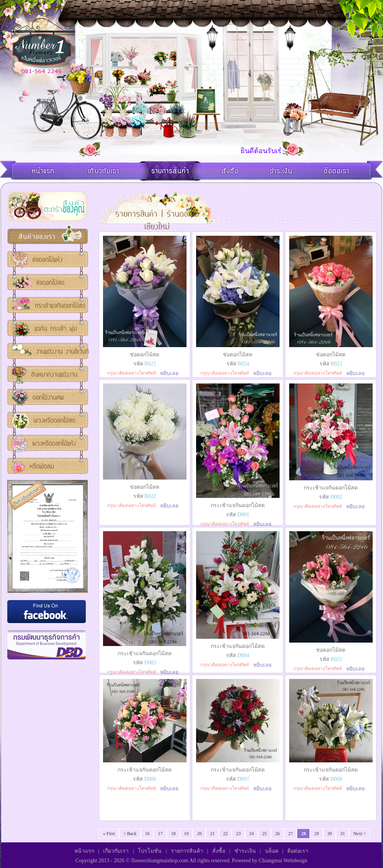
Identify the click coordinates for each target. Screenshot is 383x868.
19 (186, 834)
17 (160, 834)
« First (109, 834)
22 (225, 834)
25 (264, 834)
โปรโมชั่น (150, 851)
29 (316, 834)
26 (277, 834)
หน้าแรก (84, 851)
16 (147, 834)
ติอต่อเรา (298, 851)
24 (251, 834)
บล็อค (272, 851)
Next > (359, 834)
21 (212, 834)
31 (342, 834)
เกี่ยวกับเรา (116, 851)
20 (199, 834)
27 (290, 834)
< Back (130, 834)
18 (173, 834)
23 (238, 834)
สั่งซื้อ (219, 851)
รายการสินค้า (187, 851)
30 (329, 834)
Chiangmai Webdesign (283, 861)
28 (303, 834)
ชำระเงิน (245, 851)
